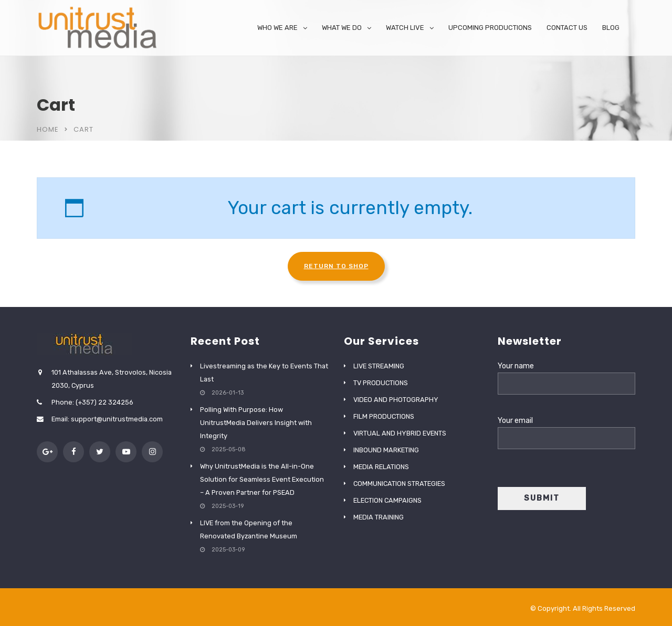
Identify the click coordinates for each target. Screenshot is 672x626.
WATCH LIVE (405, 28)
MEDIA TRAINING (379, 517)
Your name (567, 375)
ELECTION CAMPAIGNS (387, 500)
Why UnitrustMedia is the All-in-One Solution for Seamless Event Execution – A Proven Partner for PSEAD (262, 479)
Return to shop (336, 266)
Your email (567, 429)
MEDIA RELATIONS (381, 467)
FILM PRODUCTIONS (384, 416)
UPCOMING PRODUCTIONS (490, 28)
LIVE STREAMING (379, 366)
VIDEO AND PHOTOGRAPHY (396, 400)
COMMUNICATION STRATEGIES (399, 484)
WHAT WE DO (342, 28)
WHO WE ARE (277, 28)
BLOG (611, 28)
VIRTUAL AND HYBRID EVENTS (400, 433)
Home (48, 129)
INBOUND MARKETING (386, 450)
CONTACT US (567, 28)
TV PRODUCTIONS (381, 383)
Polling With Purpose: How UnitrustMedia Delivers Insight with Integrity (256, 423)
